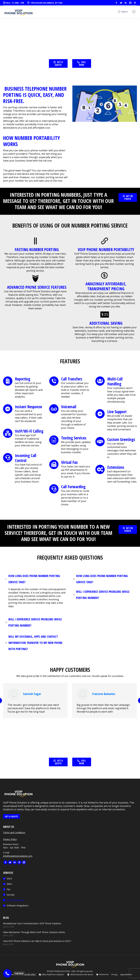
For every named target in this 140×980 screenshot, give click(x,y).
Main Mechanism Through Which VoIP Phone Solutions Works (34, 932)
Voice (9, 878)
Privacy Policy (10, 839)
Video (9, 884)
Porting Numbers (15, 900)
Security (11, 895)
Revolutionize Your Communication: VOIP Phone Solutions (32, 923)
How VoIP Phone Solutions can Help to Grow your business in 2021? (37, 941)
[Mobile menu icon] (134, 12)
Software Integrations (18, 906)
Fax (8, 889)
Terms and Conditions (14, 832)
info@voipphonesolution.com (18, 856)
